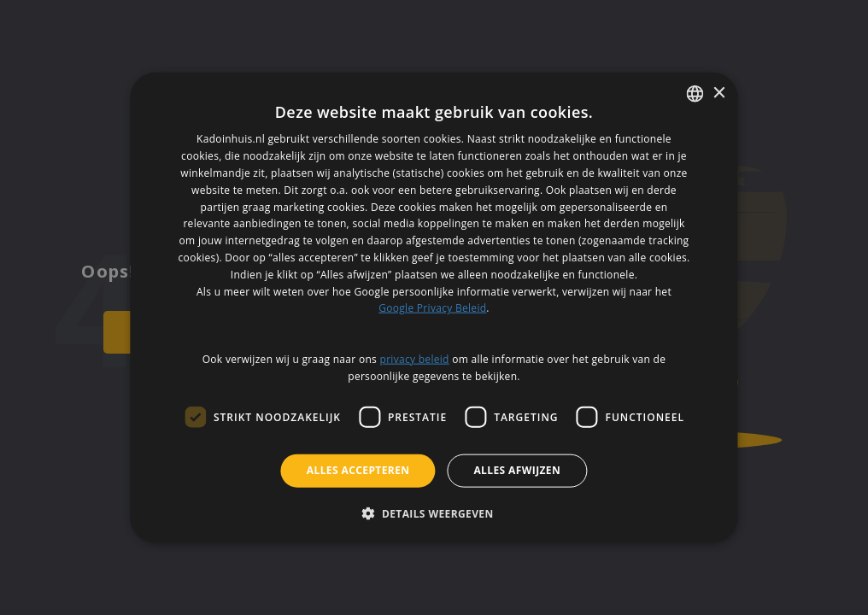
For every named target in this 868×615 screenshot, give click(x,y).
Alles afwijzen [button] (517, 470)
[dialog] (434, 308)
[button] (434, 512)
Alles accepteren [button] (358, 470)
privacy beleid (415, 358)
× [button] (719, 93)
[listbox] (695, 94)
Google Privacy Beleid (432, 308)
